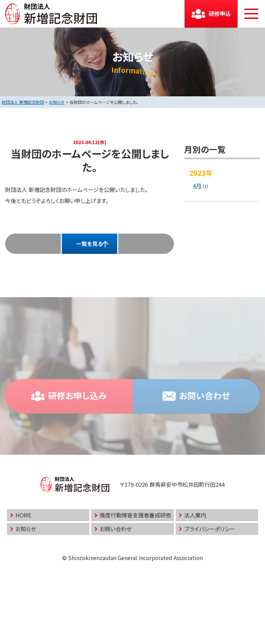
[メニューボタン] (251, 14)
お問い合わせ (116, 529)
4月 (197, 185)
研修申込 (220, 13)
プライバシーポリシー (210, 529)
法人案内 (195, 515)
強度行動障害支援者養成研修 (135, 515)
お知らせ (26, 529)
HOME (23, 515)
